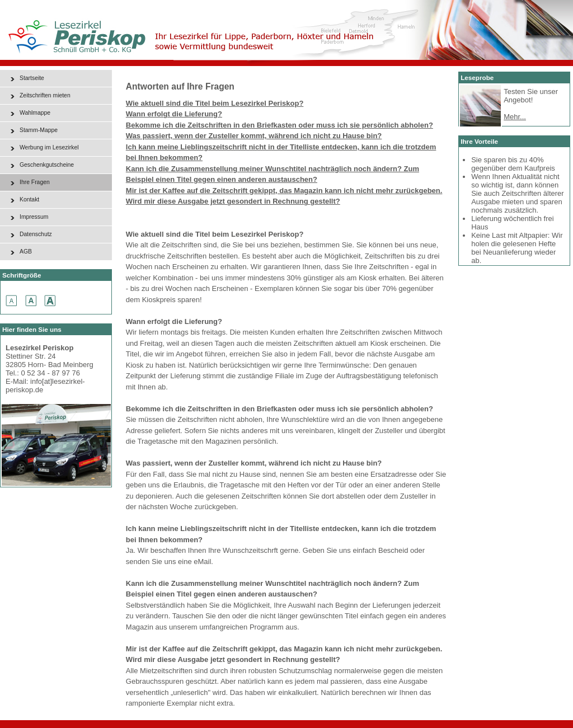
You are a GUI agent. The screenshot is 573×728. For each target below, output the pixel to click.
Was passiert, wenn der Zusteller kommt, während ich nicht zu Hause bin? (254, 136)
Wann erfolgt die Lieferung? (174, 114)
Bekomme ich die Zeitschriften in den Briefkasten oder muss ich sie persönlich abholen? (280, 125)
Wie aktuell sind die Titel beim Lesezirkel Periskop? (215, 103)
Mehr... (515, 117)
